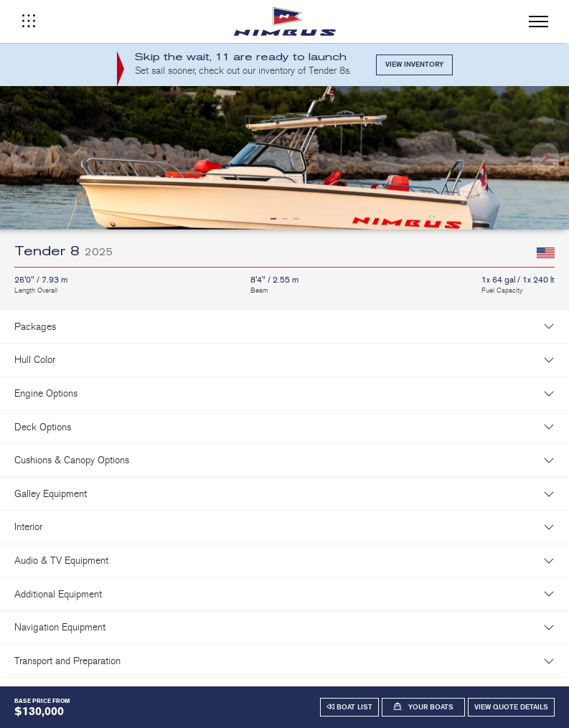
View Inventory (414, 65)
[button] (545, 156)
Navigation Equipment (60, 627)
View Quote (511, 707)
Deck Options (43, 427)
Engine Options (46, 393)
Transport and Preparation (67, 661)
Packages (35, 327)
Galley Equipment (51, 494)
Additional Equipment (58, 594)
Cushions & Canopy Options (72, 460)
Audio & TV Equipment (61, 561)
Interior (28, 527)
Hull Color (35, 360)
